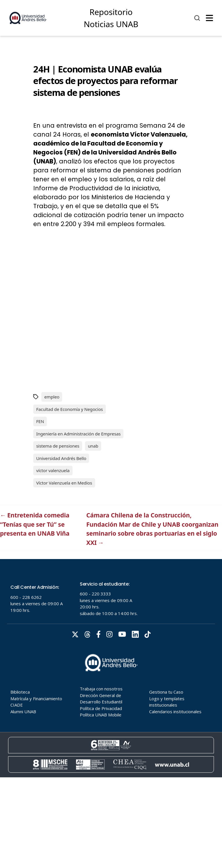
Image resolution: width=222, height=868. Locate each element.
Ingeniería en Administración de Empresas (78, 434)
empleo (52, 397)
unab (93, 446)
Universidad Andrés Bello (61, 458)
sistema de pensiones (58, 446)
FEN (40, 421)
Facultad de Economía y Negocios (70, 409)
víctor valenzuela (53, 470)
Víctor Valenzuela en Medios (64, 483)
